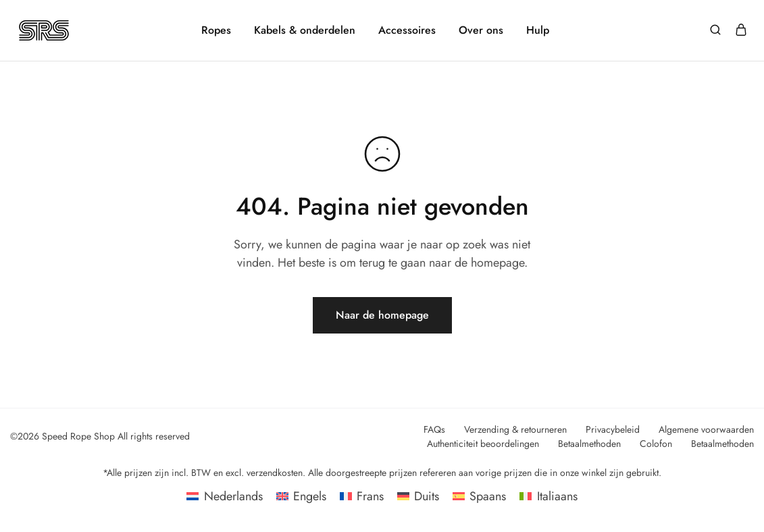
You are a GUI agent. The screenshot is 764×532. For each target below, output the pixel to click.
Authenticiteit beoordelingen (483, 444)
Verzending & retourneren (515, 429)
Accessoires (407, 30)
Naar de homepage (382, 315)
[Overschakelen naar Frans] (362, 496)
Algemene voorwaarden (706, 429)
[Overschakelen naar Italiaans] (548, 496)
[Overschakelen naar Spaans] (479, 496)
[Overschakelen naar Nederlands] (224, 496)
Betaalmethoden (589, 444)
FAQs (434, 429)
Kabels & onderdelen (305, 30)
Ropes (216, 30)
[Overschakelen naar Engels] (301, 496)
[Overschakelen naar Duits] (418, 496)
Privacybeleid (613, 429)
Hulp (538, 30)
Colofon (656, 444)
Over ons (481, 30)
